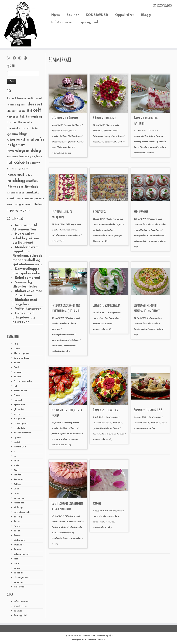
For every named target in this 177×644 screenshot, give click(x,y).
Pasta (17, 526)
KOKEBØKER (97, 15)
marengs (56, 329)
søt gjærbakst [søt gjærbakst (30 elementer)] (23, 205)
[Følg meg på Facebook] (15, 58)
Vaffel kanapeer (28, 309)
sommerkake (58, 153)
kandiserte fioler (75, 522)
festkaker (98, 324)
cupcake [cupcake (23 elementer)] (11, 105)
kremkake (98, 142)
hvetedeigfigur (22, 433)
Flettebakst (20, 391)
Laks (16, 489)
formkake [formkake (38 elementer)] (14, 128)
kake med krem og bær (105, 434)
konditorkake (142, 230)
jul (15, 456)
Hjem (55, 15)
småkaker (109, 230)
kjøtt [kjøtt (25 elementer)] (25, 169)
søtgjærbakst (21, 554)
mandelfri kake (157, 147)
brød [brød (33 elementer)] (39, 99)
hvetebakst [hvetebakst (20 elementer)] (13, 157)
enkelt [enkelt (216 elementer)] (34, 110)
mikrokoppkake (22, 512)
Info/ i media (62, 22)
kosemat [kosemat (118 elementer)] (16, 175)
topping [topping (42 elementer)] (13, 210)
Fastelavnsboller (23, 381)
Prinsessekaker (141, 212)
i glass (17, 437)
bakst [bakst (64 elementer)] (12, 99)
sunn (16, 564)
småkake (19, 545)
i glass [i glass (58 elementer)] (37, 157)
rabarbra (72, 230)
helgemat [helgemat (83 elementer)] (16, 145)
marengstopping (60, 340)
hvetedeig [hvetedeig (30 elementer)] (25, 157)
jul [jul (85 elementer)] (10, 163)
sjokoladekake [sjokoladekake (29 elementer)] (16, 193)
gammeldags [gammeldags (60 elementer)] (17, 134)
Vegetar (18, 582)
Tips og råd (89, 22)
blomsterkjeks (108, 225)
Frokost (18, 400)
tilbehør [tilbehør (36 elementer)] (38, 205)
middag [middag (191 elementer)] (16, 181)
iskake (145, 147)
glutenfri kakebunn (103, 428)
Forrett (18, 395)
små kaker (57, 346)
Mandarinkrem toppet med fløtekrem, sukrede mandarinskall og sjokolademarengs (27, 256)
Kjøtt (17, 470)
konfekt (18, 475)
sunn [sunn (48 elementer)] (25, 199)
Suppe (17, 568)
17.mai (17, 349)
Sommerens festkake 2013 (105, 410)
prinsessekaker (142, 241)
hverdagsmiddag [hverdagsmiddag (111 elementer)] (24, 151)
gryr (54, 147)
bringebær (111, 136)
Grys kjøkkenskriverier (84, 636)
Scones (18, 536)
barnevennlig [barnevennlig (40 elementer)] (26, 99)
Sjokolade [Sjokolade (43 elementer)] (31, 187)
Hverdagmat (21, 423)
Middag (18, 508)
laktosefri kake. (66, 147)
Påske (17, 522)
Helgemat (19, 419)
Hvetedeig (20, 428)
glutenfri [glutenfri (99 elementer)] (35, 140)
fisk (16, 386)
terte (54, 241)
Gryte (17, 414)
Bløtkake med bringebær (104, 118)
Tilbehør (18, 573)
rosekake (113, 516)
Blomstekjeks (99, 212)
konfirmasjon (141, 329)
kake (16, 461)
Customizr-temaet (95, 640)
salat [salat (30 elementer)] (20, 187)
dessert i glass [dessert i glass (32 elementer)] (16, 111)
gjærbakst (19, 405)
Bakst (17, 363)
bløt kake (106, 423)
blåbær (64, 136)
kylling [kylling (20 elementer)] (29, 175)
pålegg (18, 517)
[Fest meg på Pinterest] (26, 58)
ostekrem (75, 340)
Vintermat (20, 587)
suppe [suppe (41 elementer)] (34, 199)
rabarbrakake (60, 527)
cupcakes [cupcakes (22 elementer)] (22, 105)
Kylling (17, 484)
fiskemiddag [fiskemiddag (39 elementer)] (34, 117)
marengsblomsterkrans (63, 335)
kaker (163, 225)
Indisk (17, 442)
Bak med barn (22, 358)
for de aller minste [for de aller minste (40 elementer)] (20, 123)
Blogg (146, 15)
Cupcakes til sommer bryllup (106, 305)
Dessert (18, 372)
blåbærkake (75, 136)
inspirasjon (20, 447)
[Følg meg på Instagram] (21, 58)
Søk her (73, 15)
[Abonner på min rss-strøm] (10, 58)
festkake (147, 225)
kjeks (16, 465)
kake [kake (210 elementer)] (19, 162)
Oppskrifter (125, 15)
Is (15, 451)
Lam (16, 494)
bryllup (105, 318)
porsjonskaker (157, 236)
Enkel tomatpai (27, 278)
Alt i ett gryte (22, 353)
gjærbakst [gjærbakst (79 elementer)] (16, 140)
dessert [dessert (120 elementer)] (35, 104)
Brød (16, 367)
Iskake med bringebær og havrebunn (24, 318)
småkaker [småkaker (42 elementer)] (14, 199)
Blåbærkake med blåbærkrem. (65, 118)
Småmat (18, 550)
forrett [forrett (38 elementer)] (26, 128)
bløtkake (97, 131)
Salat (17, 531)
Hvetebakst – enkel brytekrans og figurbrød (26, 238)
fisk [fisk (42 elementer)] (22, 117)
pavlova (56, 434)
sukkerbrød (57, 351)
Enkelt (17, 377)
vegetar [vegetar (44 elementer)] (25, 210)
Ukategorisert (22, 578)
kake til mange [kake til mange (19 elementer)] (14, 169)
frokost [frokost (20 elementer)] (36, 129)
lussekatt (19, 503)
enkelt (146, 423)
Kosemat (19, 479)
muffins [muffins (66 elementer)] (32, 181)
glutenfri (19, 409)
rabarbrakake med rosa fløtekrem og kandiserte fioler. (67, 533)
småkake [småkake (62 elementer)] (32, 193)
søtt (16, 559)
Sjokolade (19, 540)
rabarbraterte (59, 235)
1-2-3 (16, 344)
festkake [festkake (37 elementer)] (13, 117)
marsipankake (141, 236)
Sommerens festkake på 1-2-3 (148, 410)
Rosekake (97, 504)
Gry (69, 153)
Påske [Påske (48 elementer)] (12, 187)
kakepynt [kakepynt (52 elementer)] (33, 163)
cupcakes (115, 318)
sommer (75, 439)
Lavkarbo (19, 498)
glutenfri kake (75, 142)
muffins (108, 324)
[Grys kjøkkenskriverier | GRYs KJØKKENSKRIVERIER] (21, 24)
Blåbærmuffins (59, 142)
